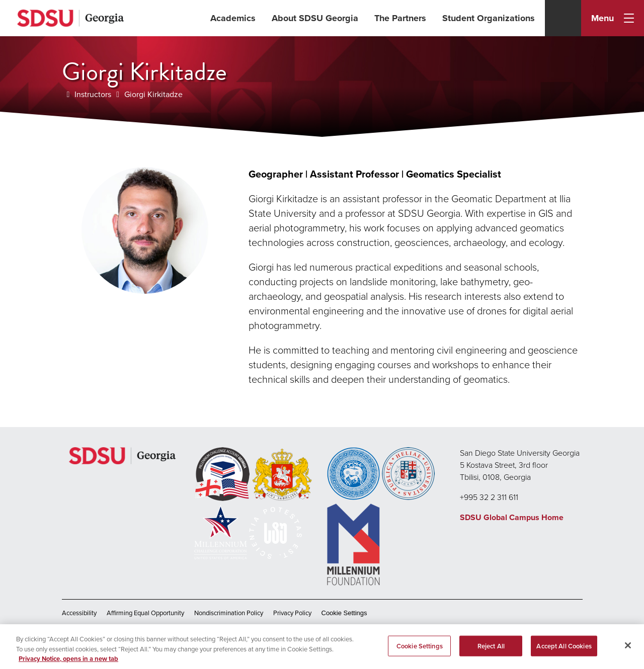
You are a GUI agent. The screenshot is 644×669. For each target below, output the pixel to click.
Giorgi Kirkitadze (153, 94)
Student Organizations (489, 18)
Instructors (93, 94)
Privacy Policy (292, 613)
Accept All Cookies (564, 651)
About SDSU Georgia (315, 18)
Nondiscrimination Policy (229, 613)
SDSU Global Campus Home (512, 517)
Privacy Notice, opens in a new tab (68, 664)
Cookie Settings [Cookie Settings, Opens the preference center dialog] (420, 651)
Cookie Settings (344, 613)
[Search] (563, 18)
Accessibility (79, 613)
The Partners (400, 18)
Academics (233, 18)
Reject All (491, 651)
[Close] (628, 650)
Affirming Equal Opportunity (145, 613)
